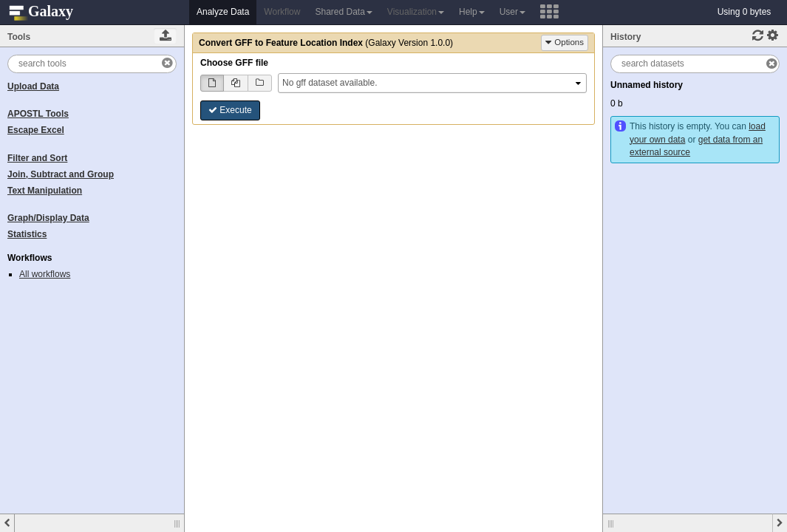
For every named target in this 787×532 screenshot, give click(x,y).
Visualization (416, 12)
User (512, 12)
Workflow (282, 12)
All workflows (45, 274)
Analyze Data (223, 12)
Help (472, 12)
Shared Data (343, 12)
